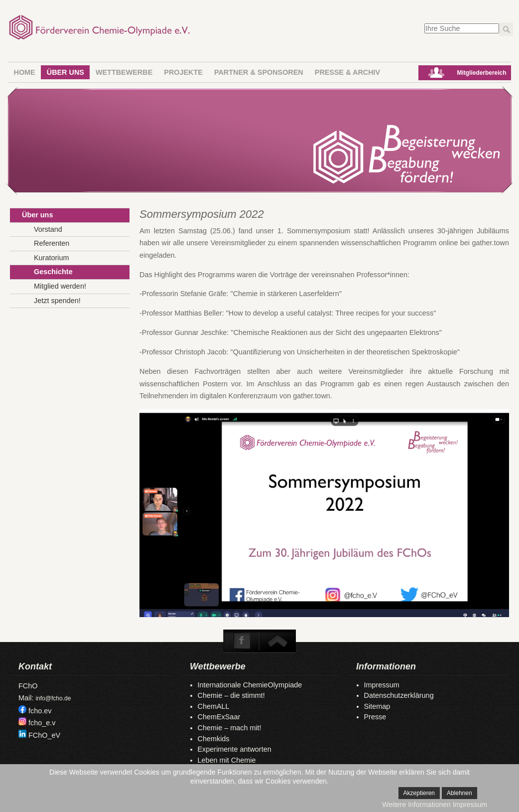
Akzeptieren (419, 793)
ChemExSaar (219, 717)
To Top (277, 641)
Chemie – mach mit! (230, 728)
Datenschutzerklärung (399, 695)
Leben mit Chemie (227, 760)
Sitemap (377, 706)
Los (506, 29)
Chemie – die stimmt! (231, 695)
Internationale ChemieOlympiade (250, 685)
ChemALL (214, 706)
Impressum (382, 685)
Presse (375, 717)
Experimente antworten (235, 749)
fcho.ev (40, 711)
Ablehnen (459, 793)
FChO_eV (44, 735)
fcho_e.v (42, 723)
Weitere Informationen (416, 805)
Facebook (242, 641)
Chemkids (214, 739)
